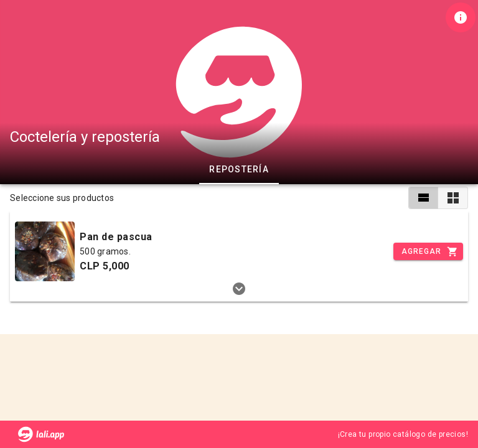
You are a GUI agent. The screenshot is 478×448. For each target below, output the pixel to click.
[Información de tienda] (461, 17)
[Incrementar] (428, 251)
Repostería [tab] (239, 169)
